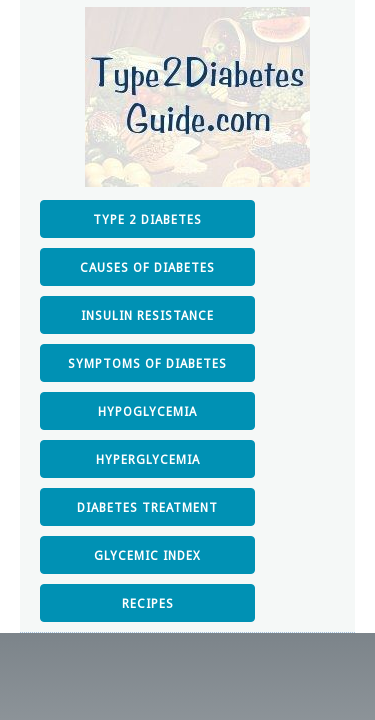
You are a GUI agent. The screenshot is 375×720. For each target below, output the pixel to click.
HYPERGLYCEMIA (148, 460)
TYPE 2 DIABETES (147, 220)
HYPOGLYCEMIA (147, 412)
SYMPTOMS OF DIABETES (147, 364)
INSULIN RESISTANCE (147, 316)
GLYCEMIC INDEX (147, 556)
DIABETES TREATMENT (147, 508)
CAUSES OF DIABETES (147, 268)
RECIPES (148, 604)
